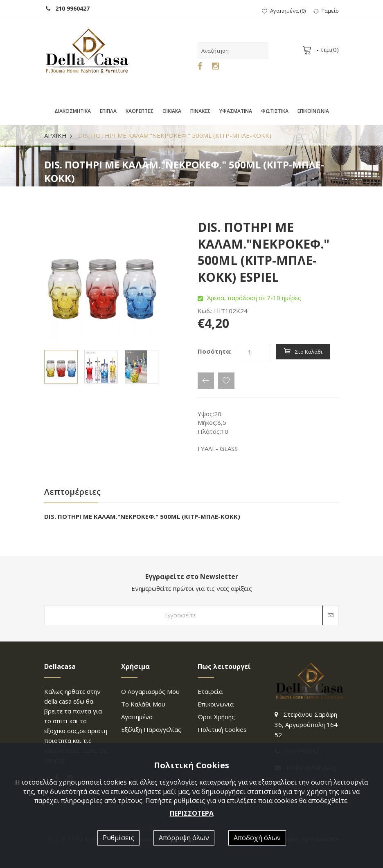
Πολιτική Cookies (222, 729)
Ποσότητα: (215, 351)
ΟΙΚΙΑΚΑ (172, 111)
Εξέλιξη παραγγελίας (151, 729)
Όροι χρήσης (216, 717)
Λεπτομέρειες (72, 492)
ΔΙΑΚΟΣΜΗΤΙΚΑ (73, 111)
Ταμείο (326, 11)
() (284, 11)
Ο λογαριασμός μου (150, 691)
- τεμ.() (322, 49)
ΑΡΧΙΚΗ (55, 135)
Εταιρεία (210, 691)
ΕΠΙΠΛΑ (108, 111)
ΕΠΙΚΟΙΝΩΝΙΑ (313, 111)
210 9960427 (68, 8)
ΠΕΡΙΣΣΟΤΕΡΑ (192, 813)
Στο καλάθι (303, 352)
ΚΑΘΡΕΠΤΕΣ (140, 111)
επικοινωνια (216, 704)
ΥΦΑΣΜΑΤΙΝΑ (236, 111)
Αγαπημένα (137, 717)
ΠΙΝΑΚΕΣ (200, 111)
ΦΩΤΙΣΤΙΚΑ (275, 111)
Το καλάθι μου (143, 704)
